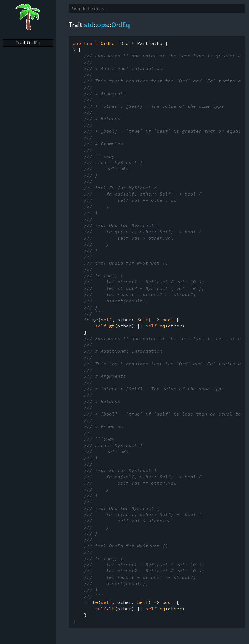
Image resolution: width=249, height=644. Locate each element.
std (89, 25)
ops (102, 25)
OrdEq (121, 25)
